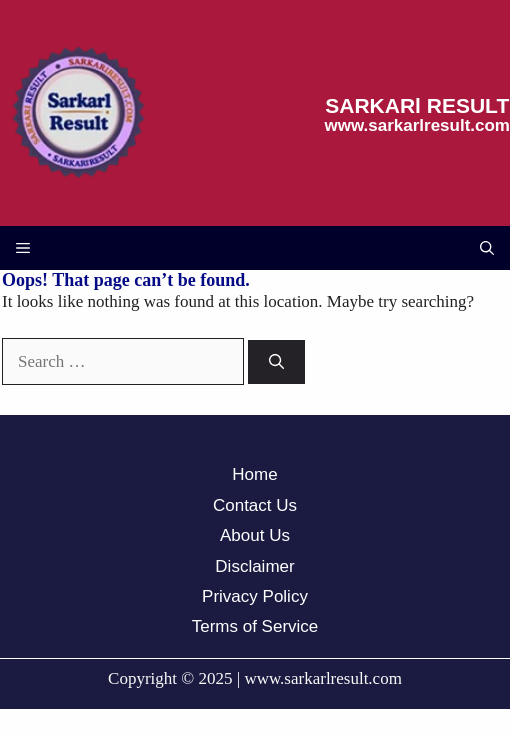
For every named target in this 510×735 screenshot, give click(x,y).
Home (254, 474)
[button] (487, 248)
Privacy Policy (255, 596)
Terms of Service (255, 626)
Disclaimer (254, 566)
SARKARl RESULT (417, 105)
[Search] (276, 362)
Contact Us (255, 505)
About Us (255, 535)
